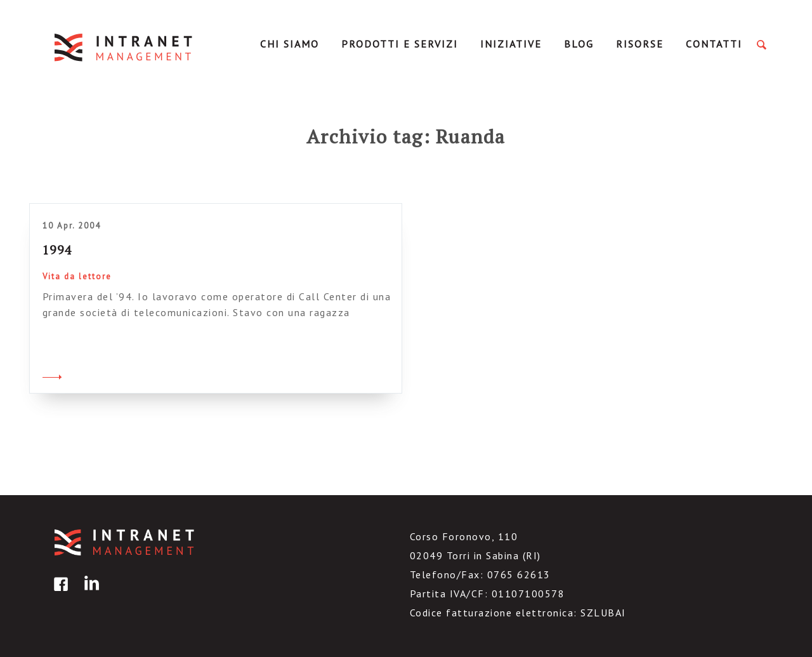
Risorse (640, 44)
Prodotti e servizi (400, 44)
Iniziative (511, 44)
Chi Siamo (290, 44)
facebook (59, 593)
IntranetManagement (124, 47)
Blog (579, 44)
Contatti (714, 44)
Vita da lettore (77, 276)
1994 (57, 250)
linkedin (89, 593)
